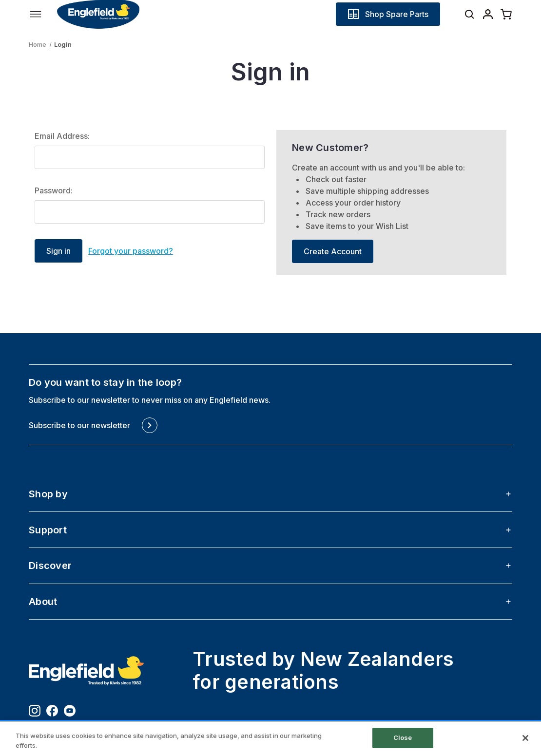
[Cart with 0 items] (506, 14)
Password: (54, 190)
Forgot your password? (131, 251)
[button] (388, 14)
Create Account (333, 251)
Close (403, 737)
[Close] (525, 738)
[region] (270, 739)
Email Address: (62, 136)
